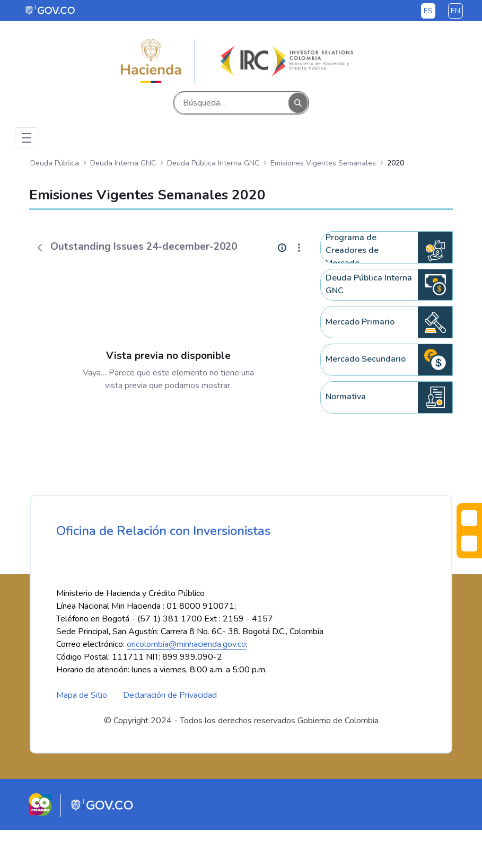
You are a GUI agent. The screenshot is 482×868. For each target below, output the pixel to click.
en (455, 11)
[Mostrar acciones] (299, 248)
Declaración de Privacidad (170, 733)
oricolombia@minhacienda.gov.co (186, 682)
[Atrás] (40, 248)
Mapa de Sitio (82, 733)
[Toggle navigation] (27, 137)
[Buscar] (231, 103)
